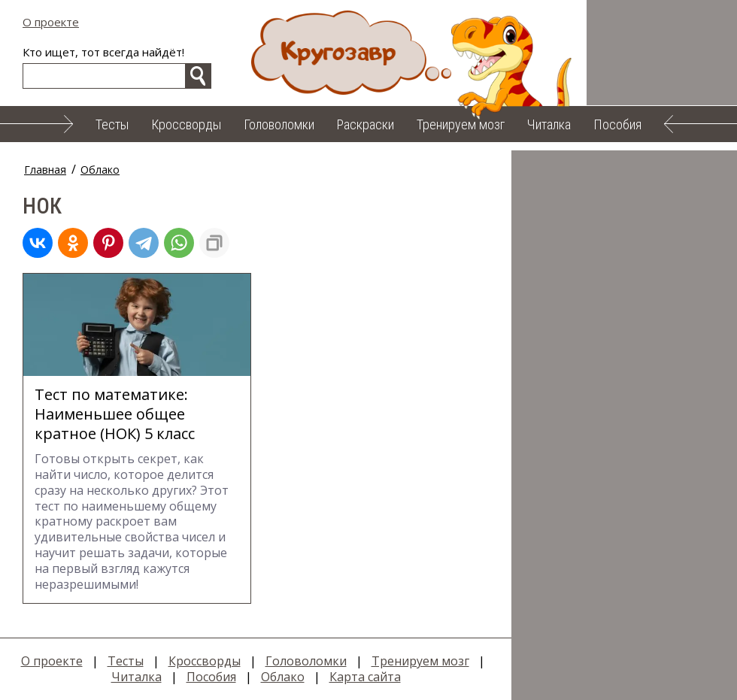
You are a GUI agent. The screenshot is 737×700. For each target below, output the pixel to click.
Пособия (617, 124)
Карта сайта (365, 677)
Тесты (112, 124)
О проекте (51, 22)
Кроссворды (186, 124)
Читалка (549, 124)
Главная (45, 170)
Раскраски (365, 124)
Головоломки (279, 124)
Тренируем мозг (461, 124)
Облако (100, 170)
